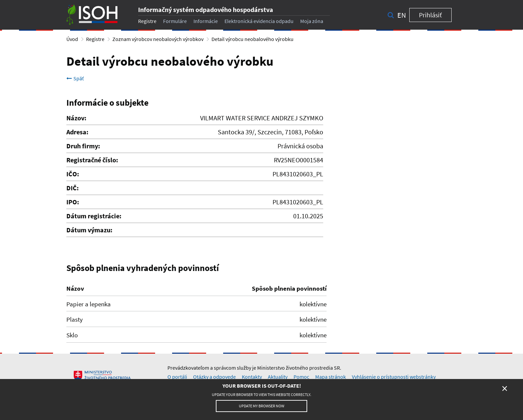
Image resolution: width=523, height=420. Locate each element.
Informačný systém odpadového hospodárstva (206, 9)
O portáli (177, 377)
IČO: (73, 174)
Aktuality (278, 377)
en (402, 15)
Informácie (206, 21)
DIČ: (73, 188)
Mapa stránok (331, 377)
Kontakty (252, 377)
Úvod (72, 39)
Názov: (76, 118)
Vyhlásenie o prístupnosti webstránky (394, 377)
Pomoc (301, 377)
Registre (147, 21)
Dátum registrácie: (94, 216)
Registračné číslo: (92, 160)
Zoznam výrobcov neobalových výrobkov (158, 39)
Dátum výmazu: (89, 230)
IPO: (73, 202)
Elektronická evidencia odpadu (259, 21)
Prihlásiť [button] (430, 15)
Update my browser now (261, 406)
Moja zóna (312, 21)
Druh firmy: (83, 146)
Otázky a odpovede (214, 377)
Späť (75, 78)
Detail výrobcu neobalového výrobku (252, 39)
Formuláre (175, 21)
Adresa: (77, 132)
